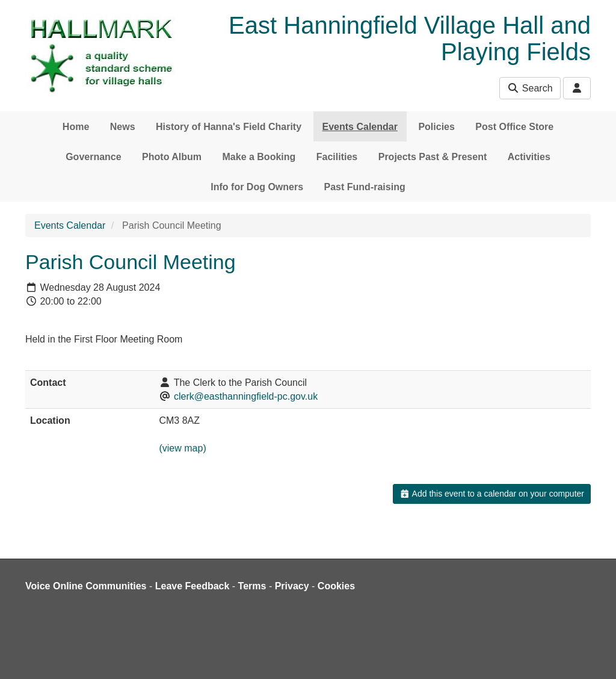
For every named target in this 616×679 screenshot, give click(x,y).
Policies (436, 127)
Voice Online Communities (86, 586)
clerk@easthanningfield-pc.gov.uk (246, 396)
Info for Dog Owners (257, 187)
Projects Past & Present (433, 157)
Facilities (337, 157)
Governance (93, 157)
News (123, 127)
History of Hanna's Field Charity (229, 127)
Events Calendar (360, 127)
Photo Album (172, 157)
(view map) (182, 448)
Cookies (336, 586)
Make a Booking (259, 157)
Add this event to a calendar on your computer (492, 494)
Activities (529, 157)
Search (530, 88)
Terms (252, 586)
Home (76, 127)
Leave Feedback (192, 586)
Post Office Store (514, 127)
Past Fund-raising (365, 187)
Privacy (292, 586)
